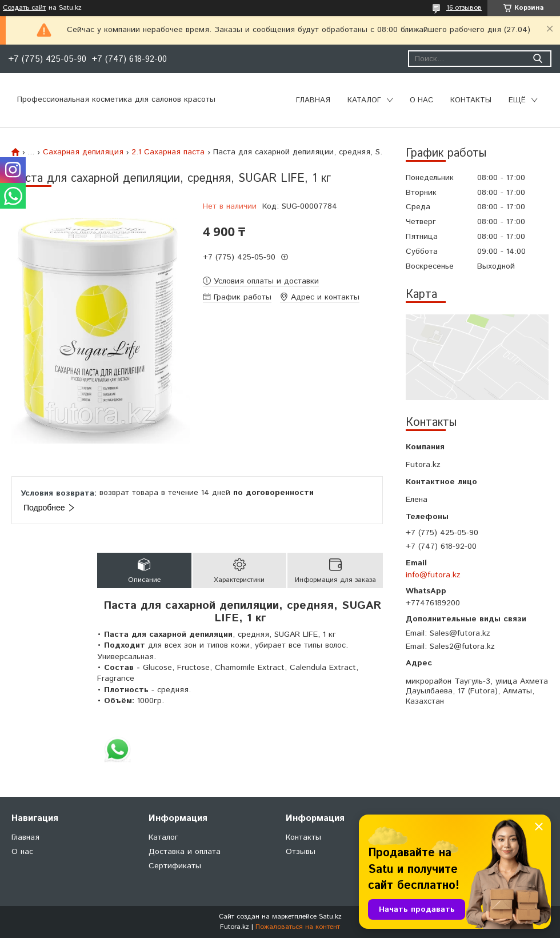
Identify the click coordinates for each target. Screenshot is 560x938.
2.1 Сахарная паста (168, 152)
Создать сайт (24, 8)
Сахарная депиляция (83, 152)
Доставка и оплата (185, 852)
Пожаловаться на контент (298, 927)
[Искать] (537, 59)
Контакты (471, 100)
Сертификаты (175, 866)
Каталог (364, 100)
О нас (421, 100)
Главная (313, 100)
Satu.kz (330, 917)
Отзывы (301, 852)
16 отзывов (464, 8)
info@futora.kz (433, 575)
